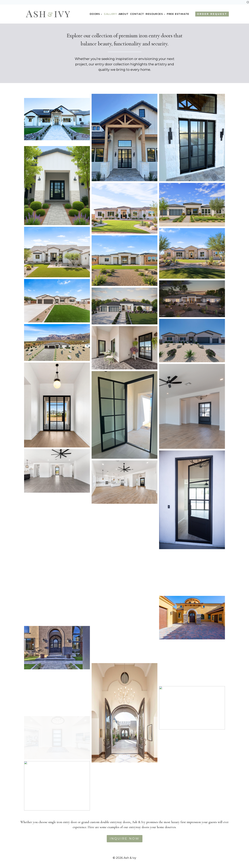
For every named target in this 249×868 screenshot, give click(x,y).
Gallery (110, 14)
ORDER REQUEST (212, 14)
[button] (57, 119)
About (124, 14)
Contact (137, 14)
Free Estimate (178, 14)
